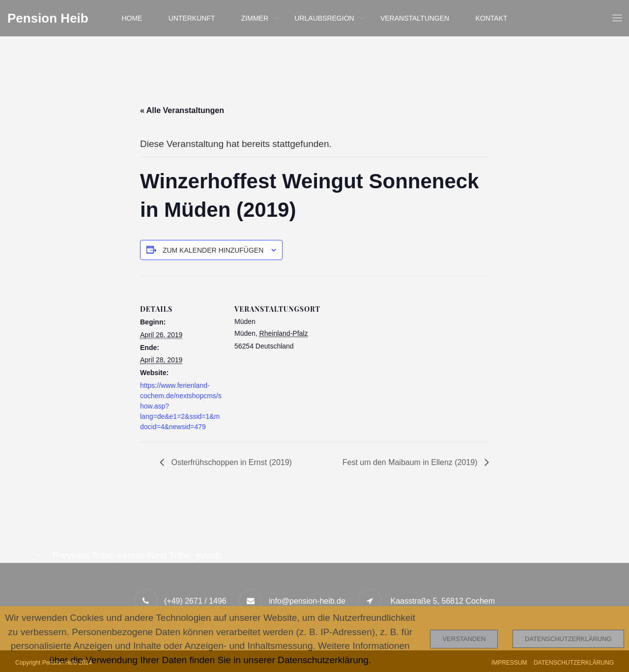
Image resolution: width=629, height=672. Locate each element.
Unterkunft (192, 18)
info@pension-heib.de (307, 601)
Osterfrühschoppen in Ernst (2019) (230, 462)
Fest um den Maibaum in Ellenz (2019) (411, 462)
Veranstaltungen (415, 18)
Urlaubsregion (324, 18)
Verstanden (464, 639)
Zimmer (255, 18)
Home (132, 18)
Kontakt (492, 18)
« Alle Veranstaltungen (182, 110)
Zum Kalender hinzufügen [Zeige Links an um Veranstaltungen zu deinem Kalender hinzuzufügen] (213, 250)
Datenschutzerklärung (568, 639)
